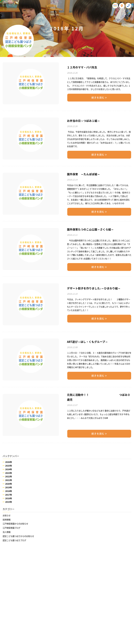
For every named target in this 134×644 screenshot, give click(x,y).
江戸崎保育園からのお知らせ (15, 524)
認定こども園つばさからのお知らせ (18, 536)
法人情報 (7, 532)
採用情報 (7, 520)
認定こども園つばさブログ (14, 540)
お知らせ (7, 515)
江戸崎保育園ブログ (11, 528)
